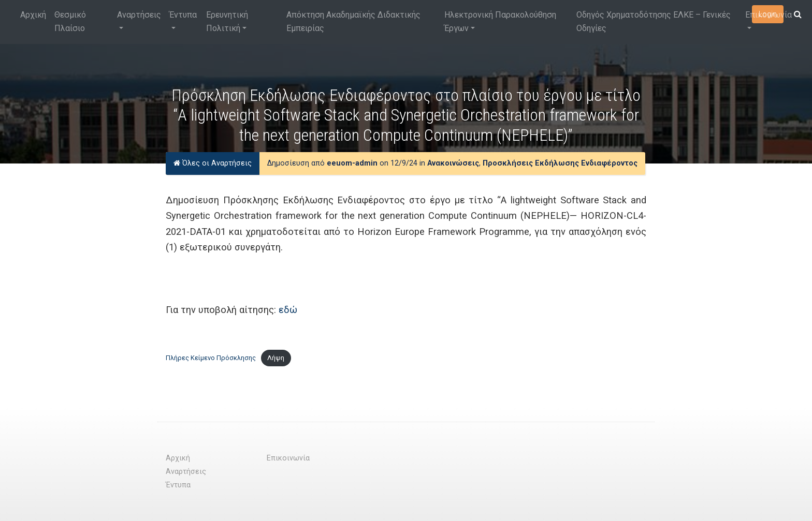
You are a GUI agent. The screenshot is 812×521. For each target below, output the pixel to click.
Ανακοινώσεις (453, 163)
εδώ (288, 310)
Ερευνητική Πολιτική (227, 21)
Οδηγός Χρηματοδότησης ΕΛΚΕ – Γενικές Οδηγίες (654, 21)
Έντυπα (183, 15)
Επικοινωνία (769, 15)
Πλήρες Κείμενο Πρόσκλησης (211, 358)
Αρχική (33, 15)
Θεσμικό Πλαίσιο (70, 21)
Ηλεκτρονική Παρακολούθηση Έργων (500, 21)
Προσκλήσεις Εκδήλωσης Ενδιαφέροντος (560, 163)
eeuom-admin (352, 163)
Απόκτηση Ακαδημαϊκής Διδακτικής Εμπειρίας (353, 21)
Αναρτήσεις (139, 15)
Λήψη (276, 358)
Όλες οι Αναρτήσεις (213, 163)
